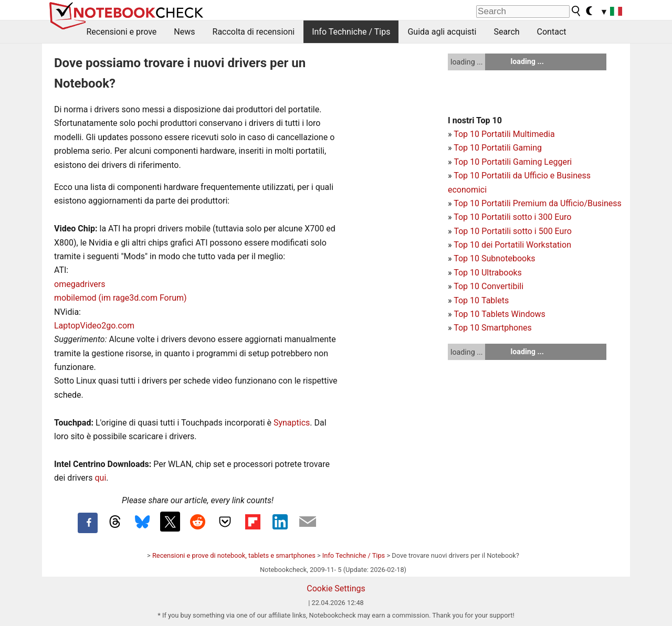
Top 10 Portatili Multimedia (504, 134)
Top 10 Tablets (481, 300)
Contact (552, 32)
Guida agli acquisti (442, 32)
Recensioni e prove (122, 32)
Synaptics (292, 423)
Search (506, 32)
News (184, 32)
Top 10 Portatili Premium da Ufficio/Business (538, 203)
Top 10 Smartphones (493, 328)
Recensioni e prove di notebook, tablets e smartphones (234, 555)
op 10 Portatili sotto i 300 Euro (515, 217)
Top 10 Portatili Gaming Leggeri (513, 162)
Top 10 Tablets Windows (499, 314)
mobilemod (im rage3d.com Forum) (120, 298)
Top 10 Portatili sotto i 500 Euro (512, 231)
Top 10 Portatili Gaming (498, 148)
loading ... (466, 62)
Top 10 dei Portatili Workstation (512, 245)
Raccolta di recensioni (254, 32)
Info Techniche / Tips (351, 32)
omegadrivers (80, 284)
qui (100, 478)
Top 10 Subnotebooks (494, 258)
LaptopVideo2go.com (94, 326)
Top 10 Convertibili (489, 286)
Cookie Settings (336, 588)
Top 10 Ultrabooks (488, 273)
